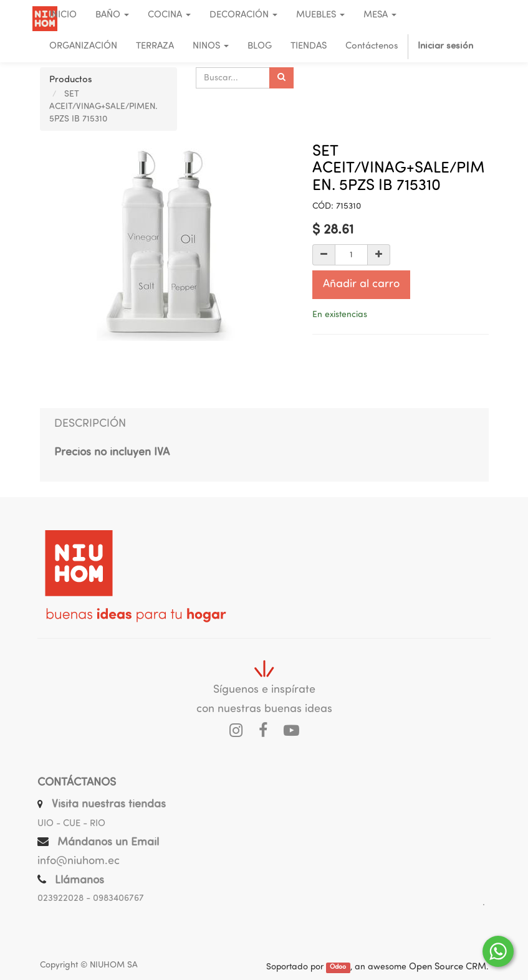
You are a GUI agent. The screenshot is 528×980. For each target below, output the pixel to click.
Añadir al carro (361, 284)
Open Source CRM (448, 967)
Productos (71, 80)
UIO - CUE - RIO (71, 824)
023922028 (60, 899)
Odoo (338, 968)
